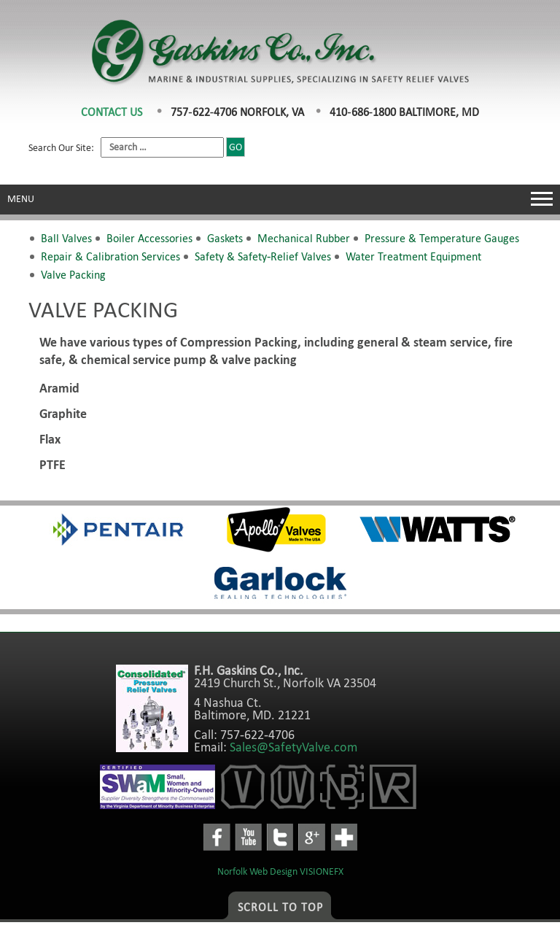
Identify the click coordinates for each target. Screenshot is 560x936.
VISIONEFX (322, 871)
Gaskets (225, 238)
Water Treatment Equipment (413, 256)
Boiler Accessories (149, 238)
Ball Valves (66, 238)
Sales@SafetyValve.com (293, 747)
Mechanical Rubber (304, 238)
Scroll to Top (280, 907)
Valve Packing (73, 275)
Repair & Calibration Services (110, 256)
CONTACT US (112, 112)
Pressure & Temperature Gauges (442, 238)
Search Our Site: (137, 147)
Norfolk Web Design (257, 871)
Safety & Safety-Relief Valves (263, 256)
